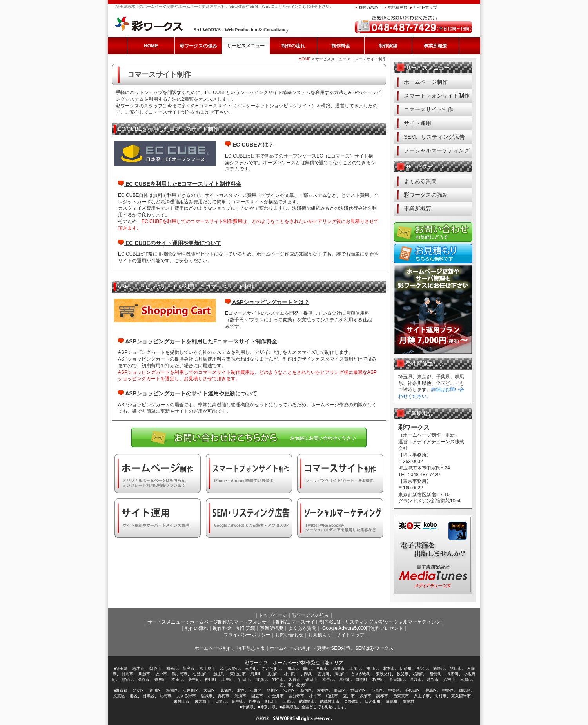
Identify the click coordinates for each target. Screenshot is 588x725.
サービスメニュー (246, 46)
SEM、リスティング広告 (434, 137)
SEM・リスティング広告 (356, 622)
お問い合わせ (289, 635)
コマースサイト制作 (428, 109)
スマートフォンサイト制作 (437, 96)
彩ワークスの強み (198, 46)
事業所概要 (436, 46)
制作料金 (341, 46)
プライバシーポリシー (247, 635)
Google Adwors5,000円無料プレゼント (363, 628)
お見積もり (320, 635)
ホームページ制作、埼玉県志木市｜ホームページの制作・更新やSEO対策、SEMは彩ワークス (294, 648)
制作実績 (388, 46)
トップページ (273, 615)
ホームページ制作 (426, 82)
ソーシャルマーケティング (437, 150)
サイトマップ (350, 635)
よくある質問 (420, 181)
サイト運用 (417, 123)
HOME (151, 46)
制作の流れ (293, 46)
